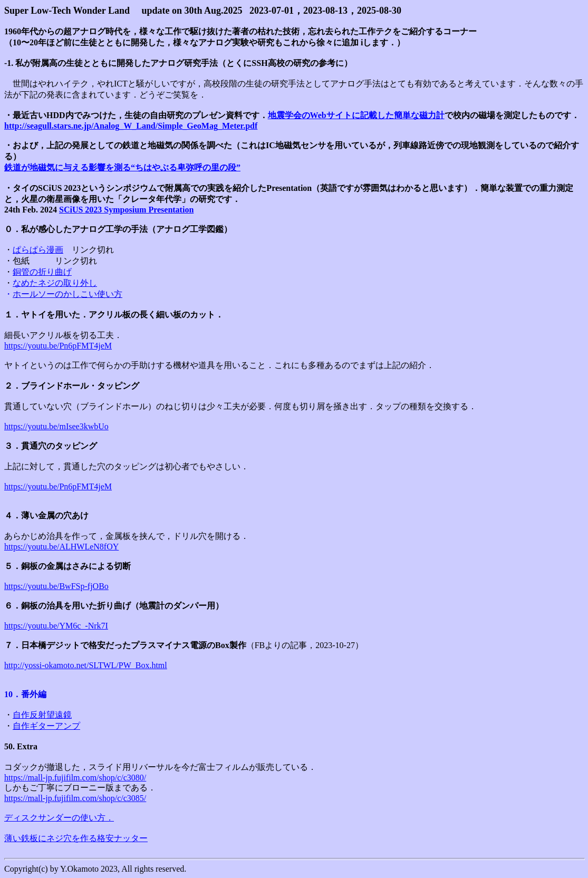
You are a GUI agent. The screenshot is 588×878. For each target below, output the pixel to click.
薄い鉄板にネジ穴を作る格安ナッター (76, 838)
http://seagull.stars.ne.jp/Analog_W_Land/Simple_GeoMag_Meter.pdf (131, 126)
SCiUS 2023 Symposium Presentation (126, 210)
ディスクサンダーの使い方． (59, 818)
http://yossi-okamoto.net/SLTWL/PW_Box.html (86, 665)
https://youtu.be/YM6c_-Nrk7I (56, 626)
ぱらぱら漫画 (38, 250)
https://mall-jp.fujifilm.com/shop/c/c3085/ (75, 798)
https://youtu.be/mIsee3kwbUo (56, 426)
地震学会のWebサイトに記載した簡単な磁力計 (356, 115)
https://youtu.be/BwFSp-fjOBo (56, 586)
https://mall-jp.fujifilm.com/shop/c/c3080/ (75, 778)
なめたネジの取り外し (55, 283)
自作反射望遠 (38, 715)
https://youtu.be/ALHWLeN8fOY (61, 547)
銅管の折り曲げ (42, 272)
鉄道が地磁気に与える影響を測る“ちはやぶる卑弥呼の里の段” (122, 167)
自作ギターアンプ (46, 726)
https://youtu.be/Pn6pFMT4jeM (58, 346)
